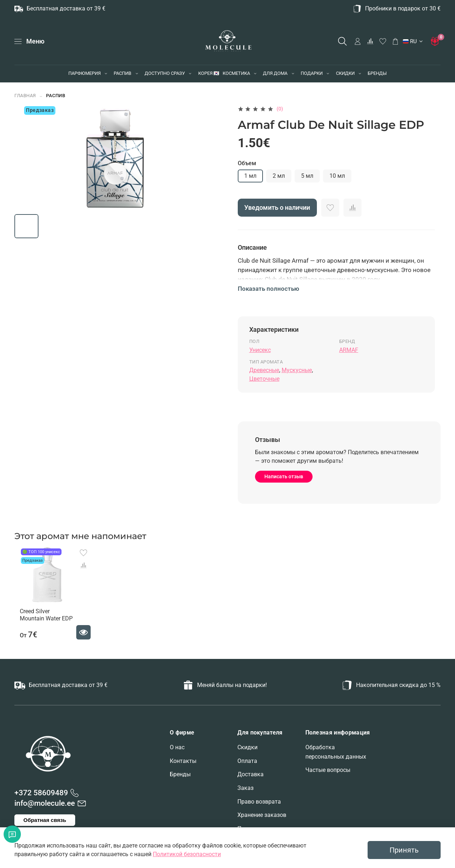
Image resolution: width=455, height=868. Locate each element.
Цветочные (264, 379)
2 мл (279, 176)
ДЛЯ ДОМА (275, 73)
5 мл (307, 176)
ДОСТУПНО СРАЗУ (165, 73)
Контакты (183, 761)
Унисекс (260, 350)
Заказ (245, 788)
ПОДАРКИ (312, 73)
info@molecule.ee (45, 803)
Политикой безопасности (187, 854)
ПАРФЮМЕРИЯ (85, 73)
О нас (177, 747)
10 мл (337, 176)
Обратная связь (45, 820)
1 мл (250, 176)
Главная (25, 96)
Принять (404, 850)
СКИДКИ (345, 73)
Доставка (251, 774)
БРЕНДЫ (377, 73)
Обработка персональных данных (336, 752)
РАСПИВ (122, 73)
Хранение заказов (262, 815)
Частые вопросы (328, 770)
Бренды (180, 774)
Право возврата (259, 802)
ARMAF (349, 350)
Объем (247, 163)
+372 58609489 (41, 793)
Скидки (247, 747)
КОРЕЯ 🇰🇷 (209, 73)
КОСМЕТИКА (236, 73)
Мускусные (297, 370)
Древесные (264, 370)
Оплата (247, 761)
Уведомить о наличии (277, 208)
